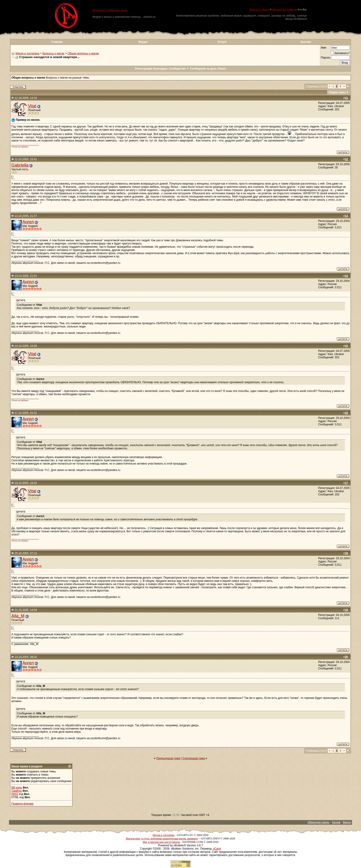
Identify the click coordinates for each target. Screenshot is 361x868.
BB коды (17, 788)
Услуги (222, 42)
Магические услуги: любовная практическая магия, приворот (162, 839)
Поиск (222, 69)
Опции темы (337, 92)
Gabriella (20, 165)
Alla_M (18, 616)
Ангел (28, 222)
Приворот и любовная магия (110, 10)
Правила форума (22, 804)
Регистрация (144, 69)
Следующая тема (194, 758)
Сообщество (179, 69)
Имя (323, 48)
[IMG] (15, 794)
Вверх (347, 822)
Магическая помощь (284, 9)
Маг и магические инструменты (161, 842)
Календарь (161, 69)
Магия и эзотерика (28, 53)
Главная (57, 42)
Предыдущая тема (168, 758)
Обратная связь (319, 822)
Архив (336, 822)
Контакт (306, 42)
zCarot (217, 849)
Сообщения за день (203, 69)
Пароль (326, 58)
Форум (143, 42)
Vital (32, 106)
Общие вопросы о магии (83, 53)
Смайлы (17, 791)
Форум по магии (259, 9)
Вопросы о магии (53, 53)
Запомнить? (340, 53)
